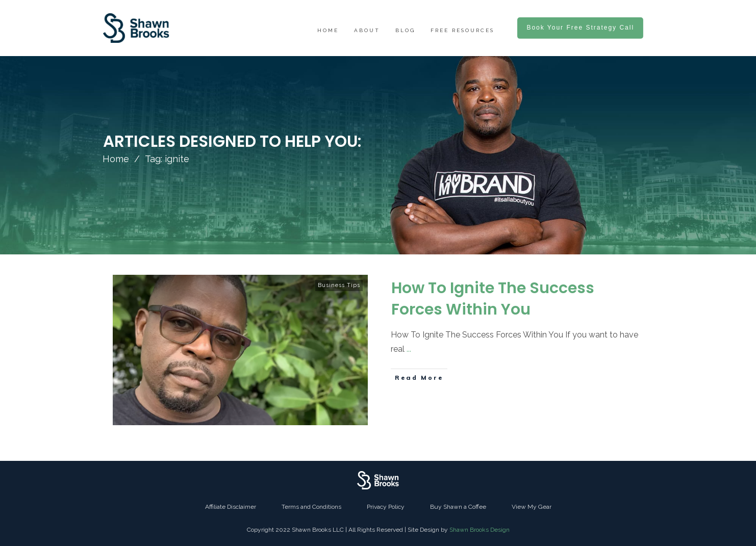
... (409, 349)
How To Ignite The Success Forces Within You (493, 299)
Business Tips (339, 285)
